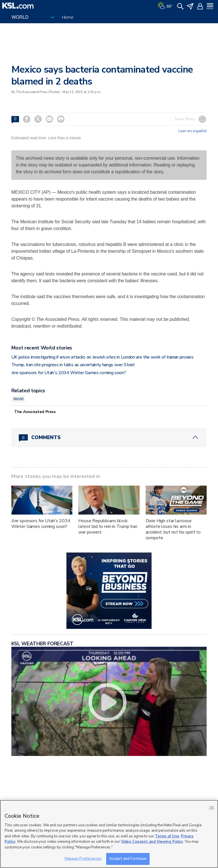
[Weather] (165, 6)
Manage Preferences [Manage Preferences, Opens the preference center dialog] (83, 859)
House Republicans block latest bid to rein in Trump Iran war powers (108, 526)
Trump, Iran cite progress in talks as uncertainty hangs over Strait (73, 365)
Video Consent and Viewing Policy (152, 842)
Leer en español (193, 131)
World (18, 399)
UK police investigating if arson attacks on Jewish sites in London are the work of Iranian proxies (102, 357)
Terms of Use (167, 836)
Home (68, 17)
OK (211, 808)
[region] (109, 834)
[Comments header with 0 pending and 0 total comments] (109, 437)
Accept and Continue (128, 859)
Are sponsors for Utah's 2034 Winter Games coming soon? (69, 373)
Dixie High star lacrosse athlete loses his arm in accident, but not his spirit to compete (173, 529)
